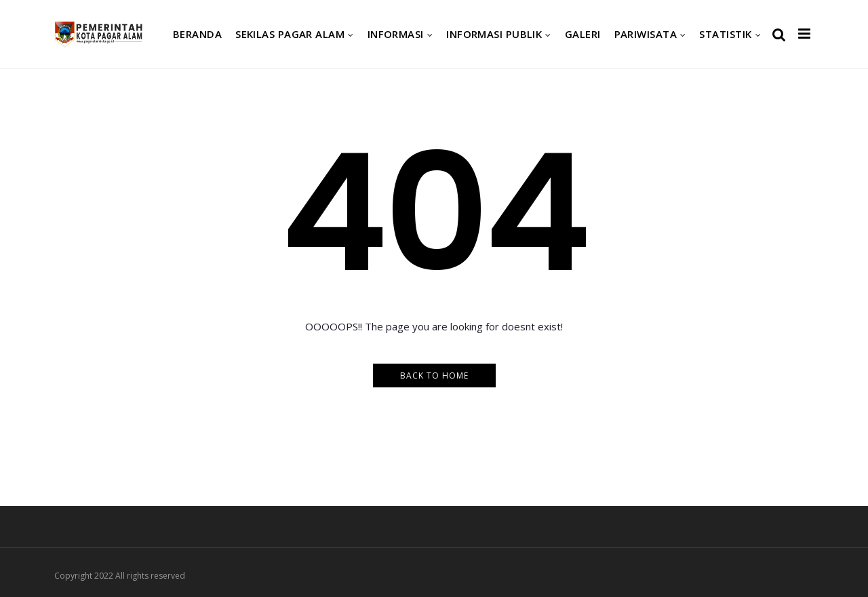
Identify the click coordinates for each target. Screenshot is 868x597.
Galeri (583, 34)
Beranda (197, 34)
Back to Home (434, 375)
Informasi (396, 34)
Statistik (725, 34)
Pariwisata (646, 34)
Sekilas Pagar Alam (290, 34)
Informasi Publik (494, 34)
